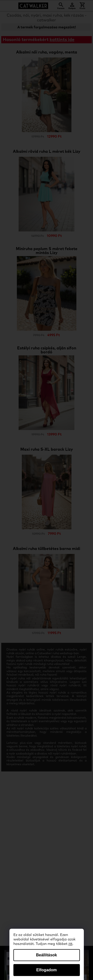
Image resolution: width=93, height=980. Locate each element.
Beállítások (46, 955)
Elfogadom (46, 970)
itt (70, 944)
